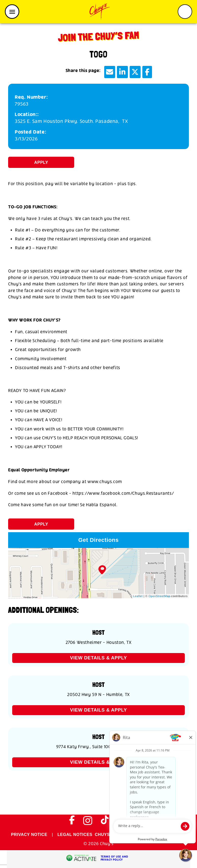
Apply (41, 162)
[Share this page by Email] (110, 72)
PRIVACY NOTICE (29, 835)
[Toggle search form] (185, 12)
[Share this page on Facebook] (147, 72)
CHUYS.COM (108, 835)
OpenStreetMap (159, 596)
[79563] (98, 104)
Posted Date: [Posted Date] (31, 132)
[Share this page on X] (135, 72)
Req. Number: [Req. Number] (31, 97)
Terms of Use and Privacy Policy (114, 858)
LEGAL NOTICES (75, 835)
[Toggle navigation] (12, 12)
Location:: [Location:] (27, 115)
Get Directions (98, 540)
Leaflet (138, 596)
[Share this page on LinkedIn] (122, 72)
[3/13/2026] (98, 139)
